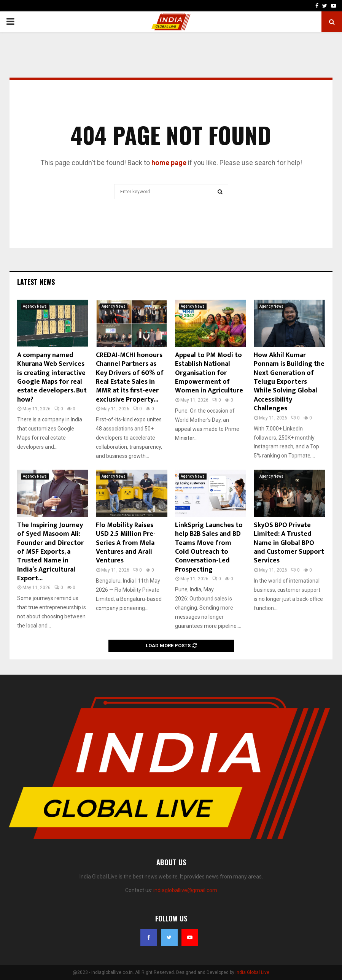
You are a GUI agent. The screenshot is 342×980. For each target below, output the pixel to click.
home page (169, 163)
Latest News (36, 282)
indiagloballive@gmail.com (185, 890)
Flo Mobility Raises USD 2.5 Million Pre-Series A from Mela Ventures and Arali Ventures (126, 543)
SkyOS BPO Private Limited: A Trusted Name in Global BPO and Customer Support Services (289, 543)
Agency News (35, 306)
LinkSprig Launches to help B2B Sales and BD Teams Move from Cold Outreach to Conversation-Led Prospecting (209, 547)
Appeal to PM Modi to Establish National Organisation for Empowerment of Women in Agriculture (209, 373)
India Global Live (252, 972)
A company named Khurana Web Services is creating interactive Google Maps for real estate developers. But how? (52, 377)
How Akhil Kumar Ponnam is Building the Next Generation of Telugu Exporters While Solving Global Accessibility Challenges (289, 382)
